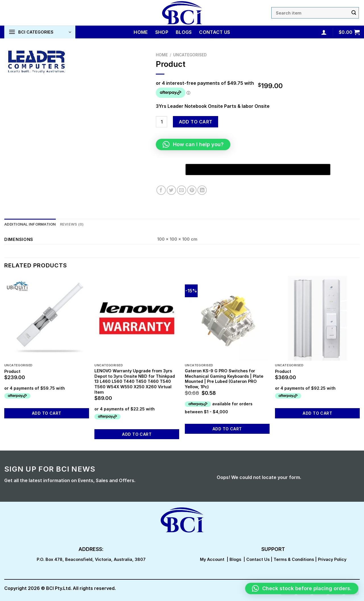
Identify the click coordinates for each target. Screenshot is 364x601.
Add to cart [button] (47, 413)
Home (141, 32)
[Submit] (354, 13)
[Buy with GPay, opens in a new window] (258, 170)
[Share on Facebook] (161, 190)
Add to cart (196, 122)
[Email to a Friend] (182, 190)
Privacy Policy (332, 559)
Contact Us (215, 32)
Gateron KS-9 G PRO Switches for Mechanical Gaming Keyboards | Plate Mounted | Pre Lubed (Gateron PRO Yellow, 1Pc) (224, 379)
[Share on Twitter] (171, 190)
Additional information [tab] (30, 224)
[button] (193, 144)
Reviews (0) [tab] (72, 224)
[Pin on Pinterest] (192, 190)
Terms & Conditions (294, 559)
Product (12, 371)
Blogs (184, 32)
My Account (212, 559)
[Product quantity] (162, 122)
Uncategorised (190, 55)
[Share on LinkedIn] (202, 190)
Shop (162, 32)
